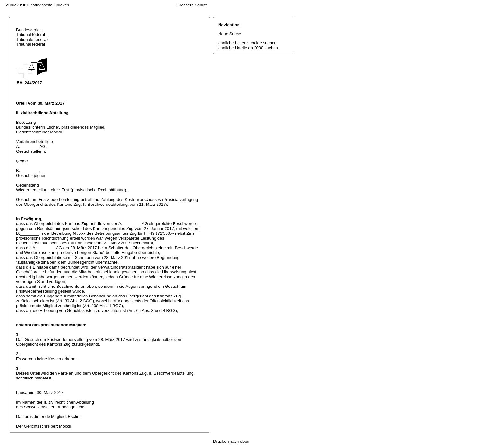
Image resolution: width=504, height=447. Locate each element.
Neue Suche (230, 34)
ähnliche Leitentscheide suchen (247, 43)
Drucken (61, 5)
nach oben (240, 441)
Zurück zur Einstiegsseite (29, 5)
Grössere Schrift (192, 5)
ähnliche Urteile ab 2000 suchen (248, 48)
